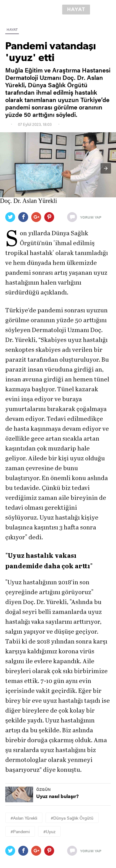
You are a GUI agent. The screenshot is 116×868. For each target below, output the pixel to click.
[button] (106, 168)
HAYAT (12, 29)
